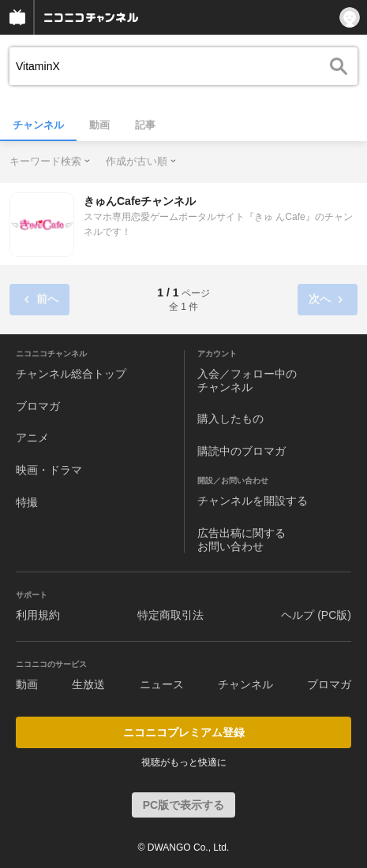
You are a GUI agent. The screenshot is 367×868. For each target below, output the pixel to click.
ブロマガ (38, 406)
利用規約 (38, 615)
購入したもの (230, 419)
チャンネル (38, 125)
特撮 (27, 502)
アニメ (32, 438)
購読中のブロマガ (242, 451)
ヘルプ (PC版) (316, 615)
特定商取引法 (170, 615)
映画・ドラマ (49, 470)
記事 (145, 125)
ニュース (162, 684)
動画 (99, 125)
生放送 (88, 684)
